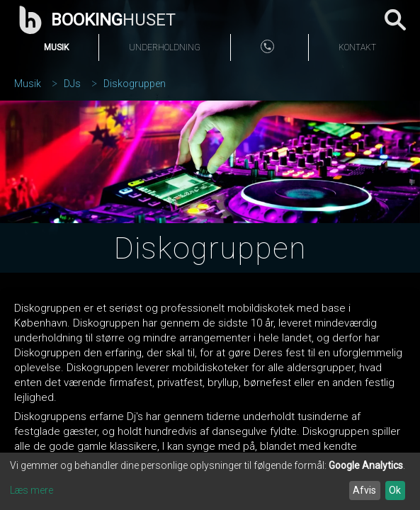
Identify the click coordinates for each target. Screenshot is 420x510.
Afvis (364, 490)
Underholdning (165, 47)
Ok (395, 490)
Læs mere (32, 490)
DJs (72, 84)
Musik (56, 47)
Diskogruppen (135, 84)
